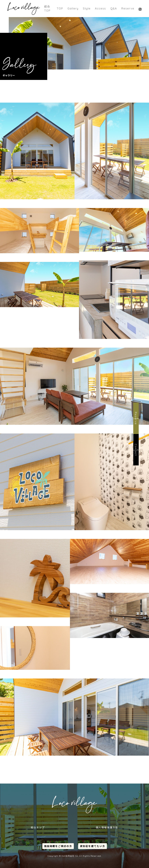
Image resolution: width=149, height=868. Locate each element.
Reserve (128, 8)
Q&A (114, 8)
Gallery (73, 8)
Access (100, 8)
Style (87, 8)
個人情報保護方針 (107, 827)
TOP (60, 8)
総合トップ (38, 827)
